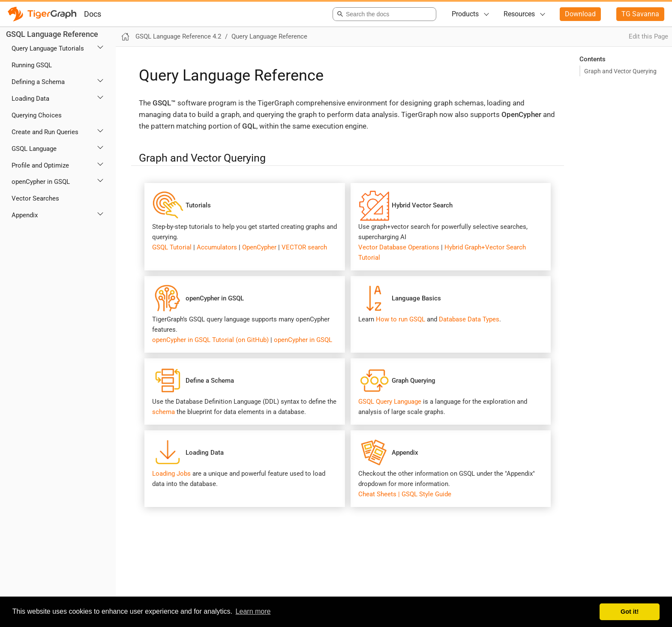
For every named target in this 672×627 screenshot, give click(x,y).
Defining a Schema (38, 82)
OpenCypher (259, 247)
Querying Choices (37, 115)
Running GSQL (32, 65)
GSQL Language (34, 149)
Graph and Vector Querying (620, 71)
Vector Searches (35, 198)
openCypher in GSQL (41, 182)
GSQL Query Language (390, 402)
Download (580, 14)
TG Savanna (640, 14)
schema (163, 412)
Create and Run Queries (45, 132)
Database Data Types (469, 319)
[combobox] (383, 14)
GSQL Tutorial (172, 247)
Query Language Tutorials (48, 48)
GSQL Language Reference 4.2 (178, 36)
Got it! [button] (630, 612)
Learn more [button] (253, 611)
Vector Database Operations (399, 247)
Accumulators (217, 247)
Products (465, 14)
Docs (93, 14)
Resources (519, 14)
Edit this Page (648, 36)
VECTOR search (304, 247)
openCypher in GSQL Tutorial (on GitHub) (211, 340)
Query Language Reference (269, 36)
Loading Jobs (171, 474)
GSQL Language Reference (52, 34)
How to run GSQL (400, 319)
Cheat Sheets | (379, 494)
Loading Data (30, 99)
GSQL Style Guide (426, 494)
